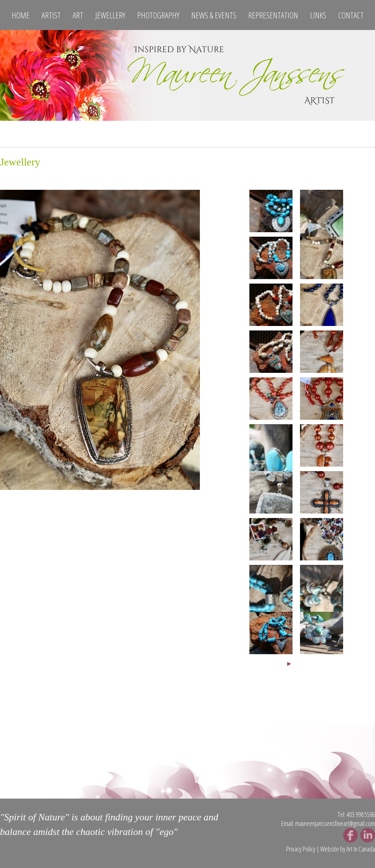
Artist (51, 15)
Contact (351, 15)
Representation (273, 15)
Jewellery (110, 15)
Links (318, 15)
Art (78, 15)
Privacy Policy (301, 849)
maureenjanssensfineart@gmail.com (335, 823)
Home (21, 15)
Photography (158, 15)
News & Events (214, 15)
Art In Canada (361, 849)
